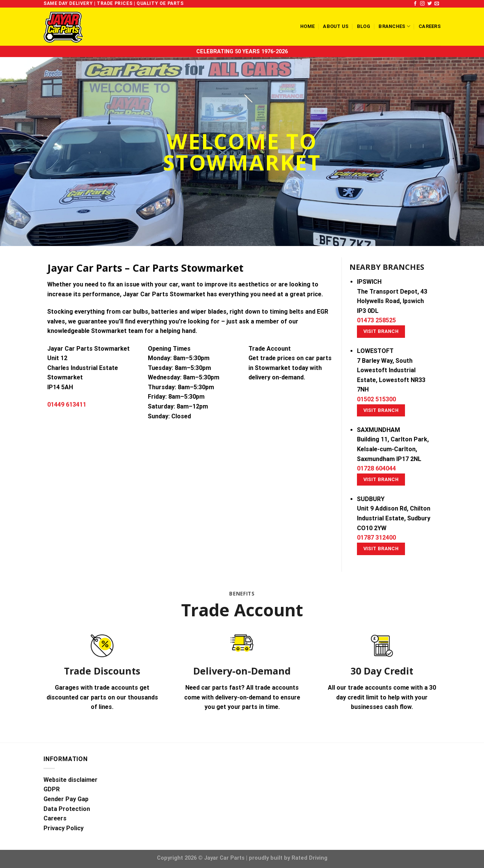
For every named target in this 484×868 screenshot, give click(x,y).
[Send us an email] (437, 4)
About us (336, 26)
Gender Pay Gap (66, 799)
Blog (364, 26)
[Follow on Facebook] (415, 4)
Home (307, 26)
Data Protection (67, 809)
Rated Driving (309, 858)
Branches (394, 26)
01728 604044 (376, 468)
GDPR (52, 789)
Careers (430, 26)
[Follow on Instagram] (422, 4)
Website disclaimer (71, 780)
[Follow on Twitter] (430, 4)
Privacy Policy (64, 828)
